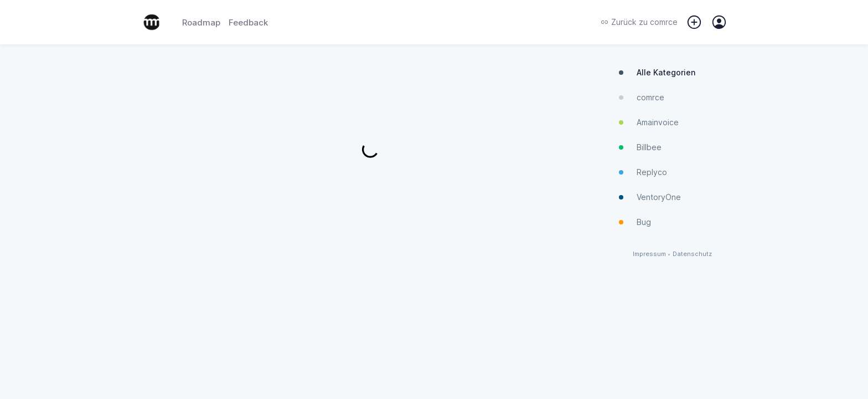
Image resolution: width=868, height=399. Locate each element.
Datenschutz (692, 254)
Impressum (649, 254)
